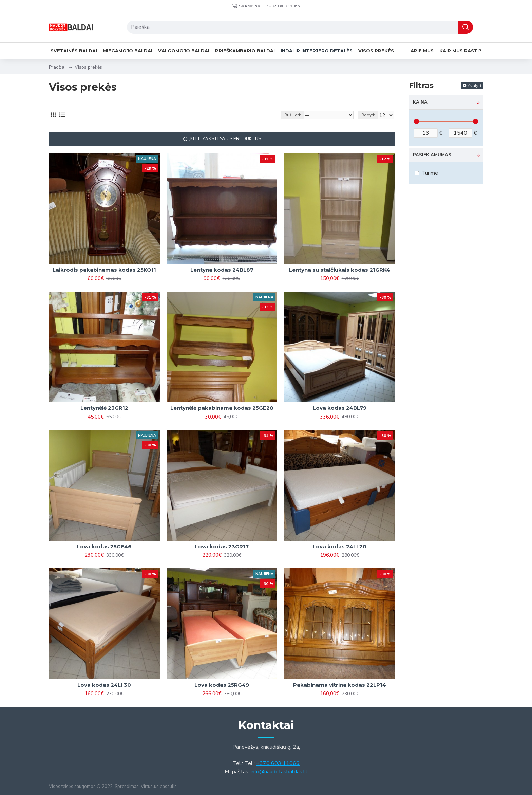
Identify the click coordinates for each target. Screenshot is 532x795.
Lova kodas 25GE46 (104, 546)
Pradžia (57, 67)
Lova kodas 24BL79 (340, 408)
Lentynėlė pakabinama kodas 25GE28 (222, 408)
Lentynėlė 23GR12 (104, 408)
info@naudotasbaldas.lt (279, 772)
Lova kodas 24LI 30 (104, 685)
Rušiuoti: (297, 115)
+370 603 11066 (278, 763)
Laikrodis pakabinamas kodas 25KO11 (104, 270)
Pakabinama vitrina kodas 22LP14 (340, 685)
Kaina (420, 102)
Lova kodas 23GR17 (222, 546)
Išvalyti (474, 85)
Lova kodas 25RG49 (222, 685)
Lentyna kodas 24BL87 (222, 270)
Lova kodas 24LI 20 (340, 546)
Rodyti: (370, 115)
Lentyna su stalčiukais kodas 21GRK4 (340, 270)
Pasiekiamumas (432, 155)
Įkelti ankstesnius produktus (225, 139)
